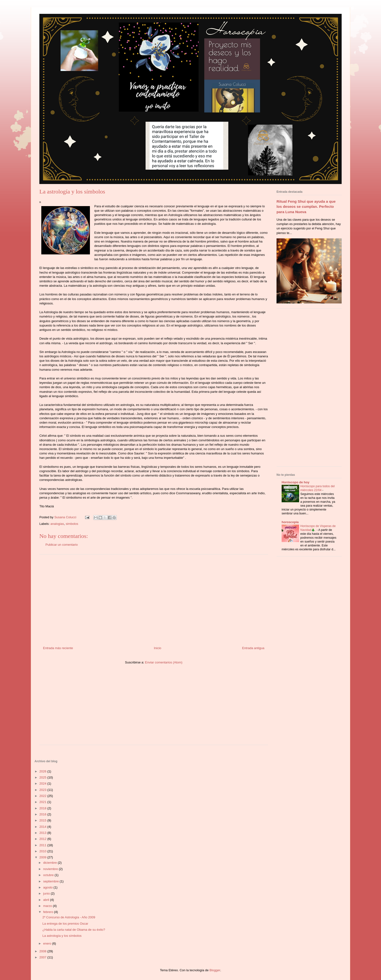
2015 (43, 820)
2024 (43, 783)
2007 (43, 957)
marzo (48, 906)
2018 (43, 808)
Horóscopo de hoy (295, 482)
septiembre (52, 881)
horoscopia (290, 522)
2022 (43, 796)
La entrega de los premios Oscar (65, 924)
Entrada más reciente (58, 648)
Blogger (215, 970)
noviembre (51, 869)
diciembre (51, 863)
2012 (43, 839)
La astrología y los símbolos (62, 936)
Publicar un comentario (62, 545)
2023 (43, 790)
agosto (48, 887)
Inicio (157, 648)
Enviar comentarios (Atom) (164, 662)
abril (47, 900)
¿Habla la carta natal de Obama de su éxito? (74, 930)
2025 (43, 777)
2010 (43, 851)
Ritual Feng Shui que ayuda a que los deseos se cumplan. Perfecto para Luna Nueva (306, 207)
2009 (43, 857)
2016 (43, 814)
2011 (43, 845)
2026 (43, 771)
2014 (43, 827)
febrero (49, 912)
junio (47, 893)
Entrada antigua (253, 648)
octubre (49, 875)
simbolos (72, 524)
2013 (43, 833)
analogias (57, 524)
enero (48, 943)
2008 (43, 951)
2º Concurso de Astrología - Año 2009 (69, 917)
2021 (43, 802)
